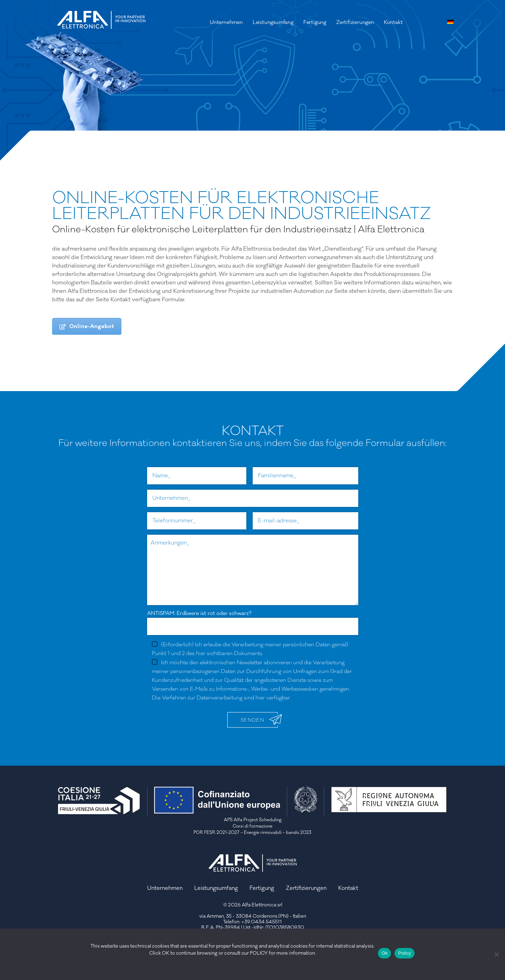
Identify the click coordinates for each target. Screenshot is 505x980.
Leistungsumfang (273, 22)
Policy (404, 953)
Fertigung (315, 22)
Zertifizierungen (355, 22)
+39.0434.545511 (262, 922)
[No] (496, 954)
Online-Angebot (87, 326)
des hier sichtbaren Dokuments (224, 654)
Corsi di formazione (252, 826)
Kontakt (393, 22)
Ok (384, 953)
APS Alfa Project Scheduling (253, 820)
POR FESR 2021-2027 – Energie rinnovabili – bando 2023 (252, 833)
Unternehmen (226, 22)
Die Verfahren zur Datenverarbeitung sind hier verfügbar (221, 698)
